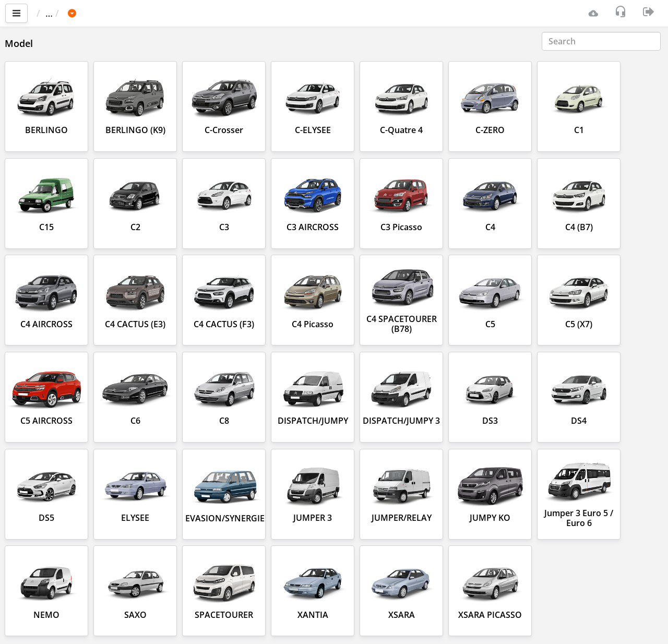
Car (92, 13)
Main (52, 13)
